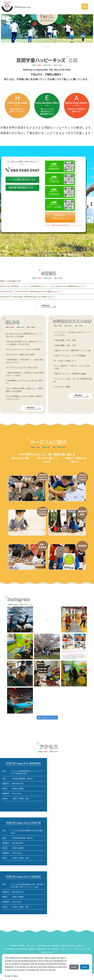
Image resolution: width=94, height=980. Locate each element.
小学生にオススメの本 (82, 949)
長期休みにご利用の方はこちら (60, 217)
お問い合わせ (31, 946)
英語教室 (32, 949)
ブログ (70, 949)
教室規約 (14, 946)
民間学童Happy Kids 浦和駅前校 (48, 946)
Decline (71, 965)
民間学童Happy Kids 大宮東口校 (72, 946)
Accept (84, 965)
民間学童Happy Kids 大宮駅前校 (16, 949)
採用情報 (21, 946)
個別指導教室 (41, 949)
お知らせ (63, 949)
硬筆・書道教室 (53, 949)
